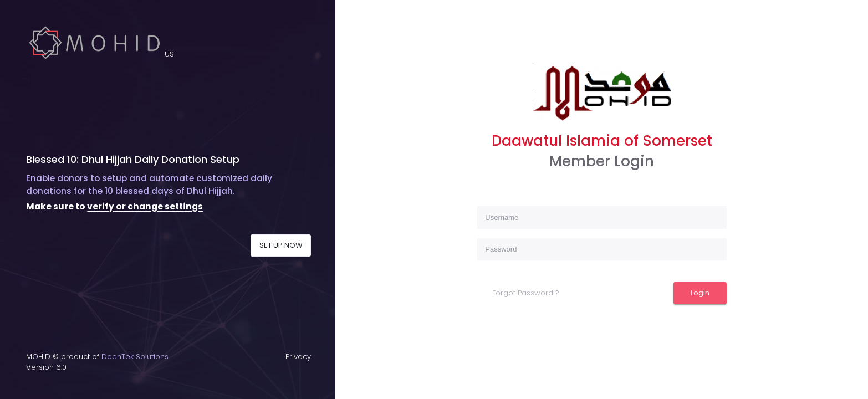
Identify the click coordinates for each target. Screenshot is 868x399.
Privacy (298, 357)
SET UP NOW (281, 245)
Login (700, 293)
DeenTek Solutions (135, 357)
